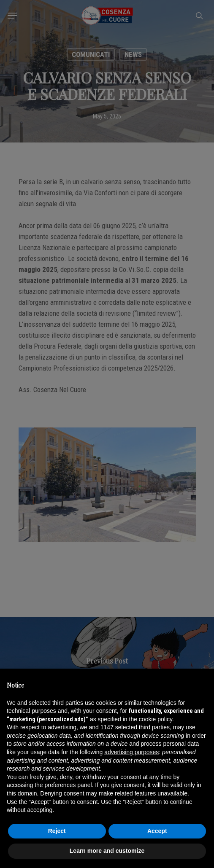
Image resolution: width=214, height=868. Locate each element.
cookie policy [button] (156, 719)
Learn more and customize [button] (107, 851)
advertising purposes (131, 752)
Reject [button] (57, 831)
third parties (154, 727)
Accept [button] (157, 831)
